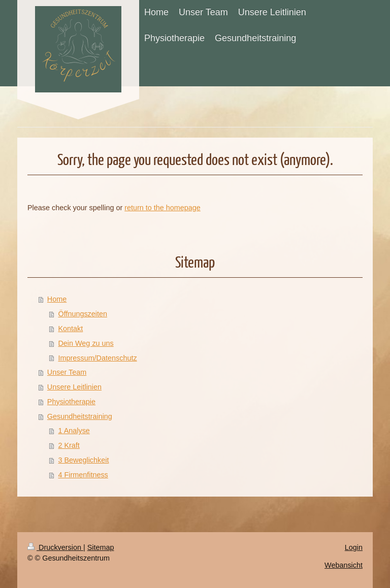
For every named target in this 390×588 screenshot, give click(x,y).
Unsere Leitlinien (74, 387)
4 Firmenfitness (83, 475)
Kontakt (70, 329)
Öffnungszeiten (83, 314)
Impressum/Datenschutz (97, 358)
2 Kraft (69, 445)
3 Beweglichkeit (83, 460)
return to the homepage (162, 208)
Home (57, 299)
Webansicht (344, 565)
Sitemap (101, 547)
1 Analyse (74, 431)
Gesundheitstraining (80, 416)
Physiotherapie (71, 402)
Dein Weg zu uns (86, 343)
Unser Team (67, 372)
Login (354, 547)
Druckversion (55, 547)
